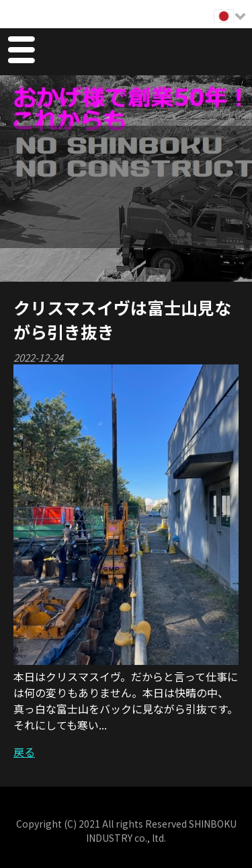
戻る (24, 752)
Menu (21, 52)
